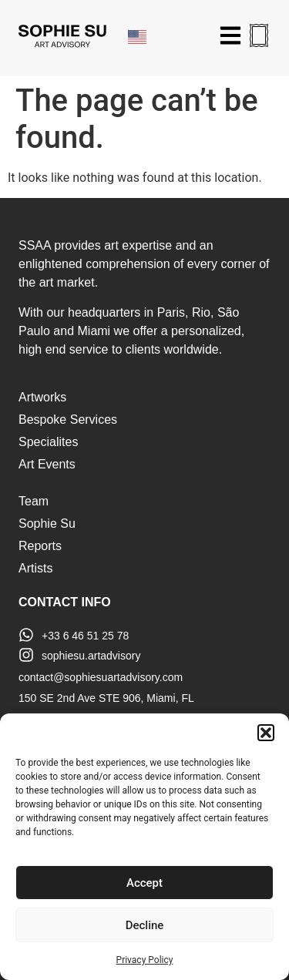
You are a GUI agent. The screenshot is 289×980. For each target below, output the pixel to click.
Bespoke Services (68, 420)
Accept (144, 883)
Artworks (42, 397)
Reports (40, 546)
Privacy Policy (145, 960)
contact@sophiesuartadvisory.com (101, 677)
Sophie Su (47, 524)
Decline (145, 925)
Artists (35, 568)
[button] (266, 733)
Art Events (47, 464)
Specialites (48, 442)
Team (34, 501)
